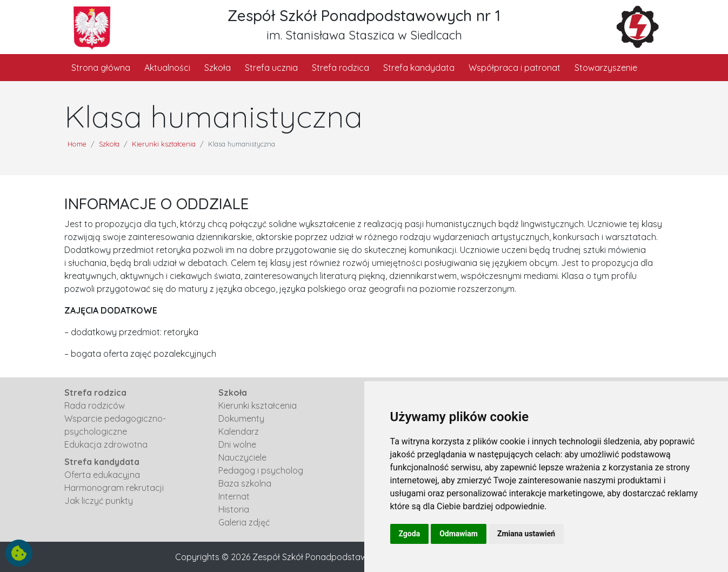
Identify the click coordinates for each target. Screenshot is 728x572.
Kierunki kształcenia (164, 144)
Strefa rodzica (340, 68)
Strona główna (101, 68)
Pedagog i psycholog (261, 470)
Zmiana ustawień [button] (526, 534)
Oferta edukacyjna (102, 475)
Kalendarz (239, 431)
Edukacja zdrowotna (106, 444)
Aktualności (167, 68)
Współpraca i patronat (515, 68)
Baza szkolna (245, 483)
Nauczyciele (242, 457)
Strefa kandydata (419, 68)
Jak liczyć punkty (99, 501)
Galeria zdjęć (244, 522)
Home (77, 144)
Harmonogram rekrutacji (114, 488)
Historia (234, 509)
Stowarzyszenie (606, 68)
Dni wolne (237, 444)
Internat (234, 496)
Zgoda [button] (410, 534)
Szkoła (218, 68)
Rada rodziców (95, 405)
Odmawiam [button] (459, 534)
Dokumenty (241, 418)
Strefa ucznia (271, 68)
